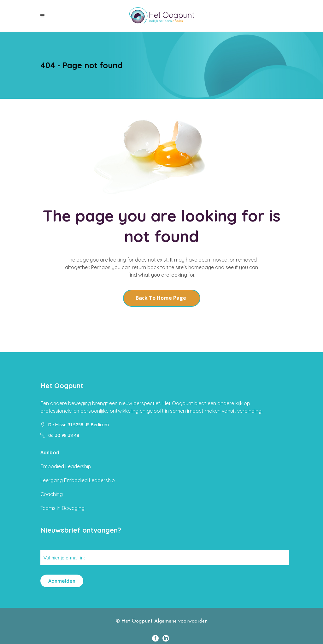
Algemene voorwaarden (181, 621)
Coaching (52, 494)
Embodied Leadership (66, 466)
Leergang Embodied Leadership (78, 480)
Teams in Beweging (62, 508)
